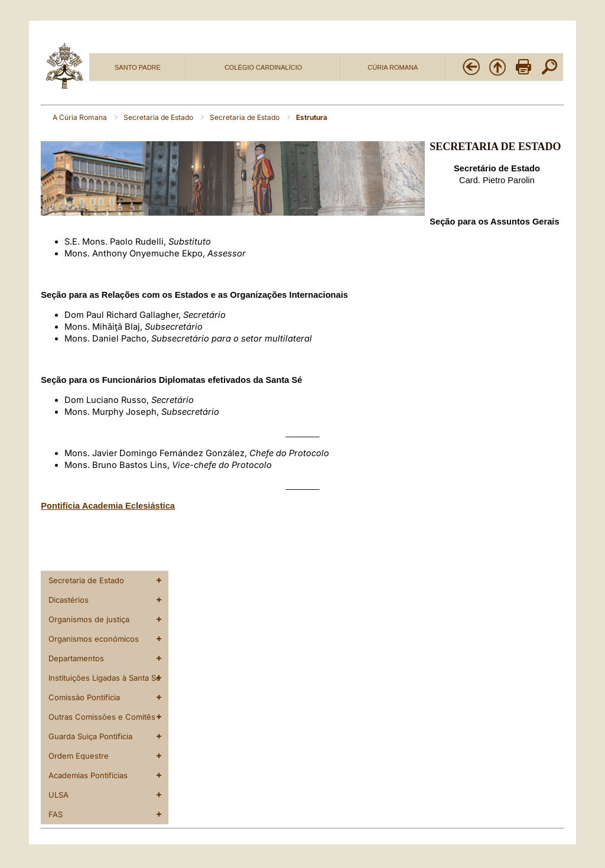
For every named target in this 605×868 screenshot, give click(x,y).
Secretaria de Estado (159, 117)
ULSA (58, 795)
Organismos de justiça (89, 619)
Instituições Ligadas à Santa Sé (105, 678)
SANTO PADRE (138, 67)
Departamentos (76, 658)
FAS (56, 814)
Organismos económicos (94, 639)
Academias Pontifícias (88, 775)
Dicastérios (69, 600)
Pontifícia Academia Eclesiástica (108, 506)
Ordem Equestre (79, 756)
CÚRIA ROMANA (393, 67)
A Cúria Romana (81, 117)
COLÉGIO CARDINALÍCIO (263, 67)
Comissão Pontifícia (84, 697)
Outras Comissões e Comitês (102, 717)
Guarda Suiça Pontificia (90, 736)
